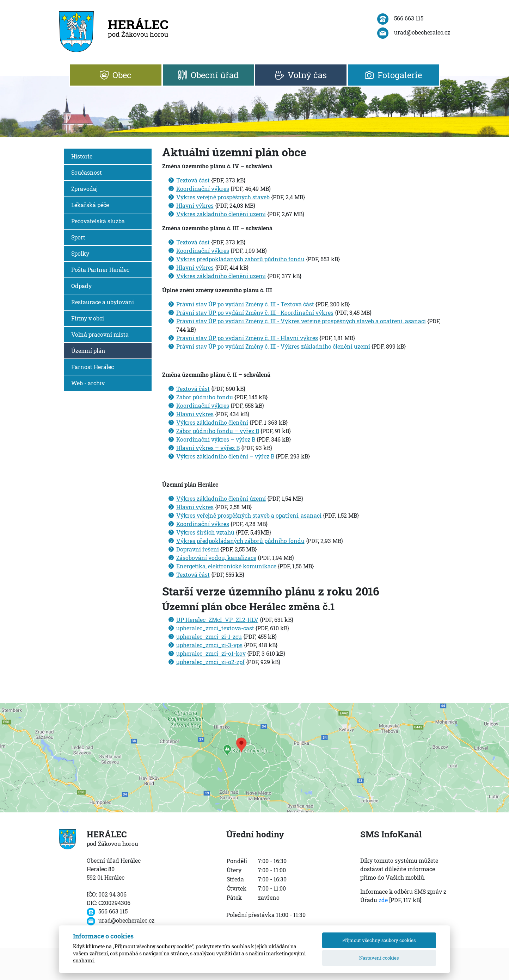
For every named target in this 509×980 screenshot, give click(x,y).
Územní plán (88, 351)
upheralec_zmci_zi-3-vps (209, 645)
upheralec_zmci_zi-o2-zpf (210, 662)
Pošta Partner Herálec (100, 270)
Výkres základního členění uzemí (221, 214)
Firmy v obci (88, 318)
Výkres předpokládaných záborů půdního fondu (240, 259)
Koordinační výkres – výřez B (216, 439)
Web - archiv (88, 383)
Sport (78, 237)
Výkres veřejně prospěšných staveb (223, 197)
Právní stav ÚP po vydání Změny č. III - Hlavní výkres (247, 338)
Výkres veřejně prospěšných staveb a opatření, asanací (249, 515)
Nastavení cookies (379, 958)
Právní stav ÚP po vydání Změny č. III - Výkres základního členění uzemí (273, 346)
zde (383, 900)
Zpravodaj (84, 189)
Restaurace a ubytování (103, 302)
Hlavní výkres (195, 414)
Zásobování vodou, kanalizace (216, 558)
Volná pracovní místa (100, 334)
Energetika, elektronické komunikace (226, 566)
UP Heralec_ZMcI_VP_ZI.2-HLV (217, 620)
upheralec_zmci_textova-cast (215, 628)
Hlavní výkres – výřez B (208, 448)
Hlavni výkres (195, 205)
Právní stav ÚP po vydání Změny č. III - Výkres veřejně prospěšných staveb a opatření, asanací (301, 321)
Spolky (80, 253)
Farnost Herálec (93, 367)
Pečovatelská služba (98, 221)
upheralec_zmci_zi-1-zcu (209, 636)
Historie (82, 156)
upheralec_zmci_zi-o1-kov (211, 653)
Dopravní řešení (198, 549)
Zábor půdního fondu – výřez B (218, 431)
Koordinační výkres (203, 189)
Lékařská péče (90, 205)
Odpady (81, 286)
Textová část (193, 180)
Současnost (87, 172)
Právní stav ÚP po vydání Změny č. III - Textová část (245, 304)
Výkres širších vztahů (205, 532)
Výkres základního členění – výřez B (225, 456)
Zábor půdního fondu (205, 397)
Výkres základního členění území (221, 498)
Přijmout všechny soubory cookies (379, 940)
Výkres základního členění (212, 422)
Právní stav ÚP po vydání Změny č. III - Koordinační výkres (255, 313)
